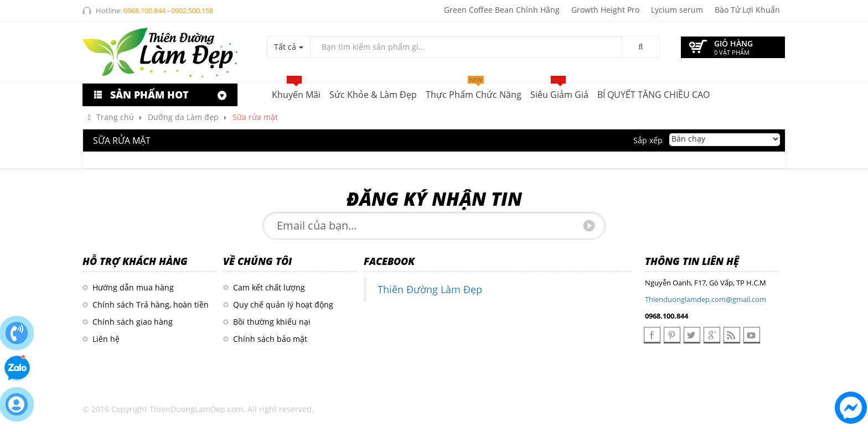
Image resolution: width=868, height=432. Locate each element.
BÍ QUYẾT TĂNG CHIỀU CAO (653, 95)
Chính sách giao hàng (133, 322)
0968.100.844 (144, 11)
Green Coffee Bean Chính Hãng (502, 10)
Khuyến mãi (296, 92)
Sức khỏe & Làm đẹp (373, 95)
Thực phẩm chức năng (474, 92)
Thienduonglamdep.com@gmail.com (706, 299)
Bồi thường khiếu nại (272, 322)
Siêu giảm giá (559, 92)
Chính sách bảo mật (270, 339)
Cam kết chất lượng (269, 287)
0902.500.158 (192, 11)
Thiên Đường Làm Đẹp (430, 289)
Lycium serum (677, 10)
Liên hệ (106, 339)
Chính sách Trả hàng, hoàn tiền (151, 305)
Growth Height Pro (605, 10)
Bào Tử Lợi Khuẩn (747, 10)
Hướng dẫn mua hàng (133, 287)
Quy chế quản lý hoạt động (283, 305)
